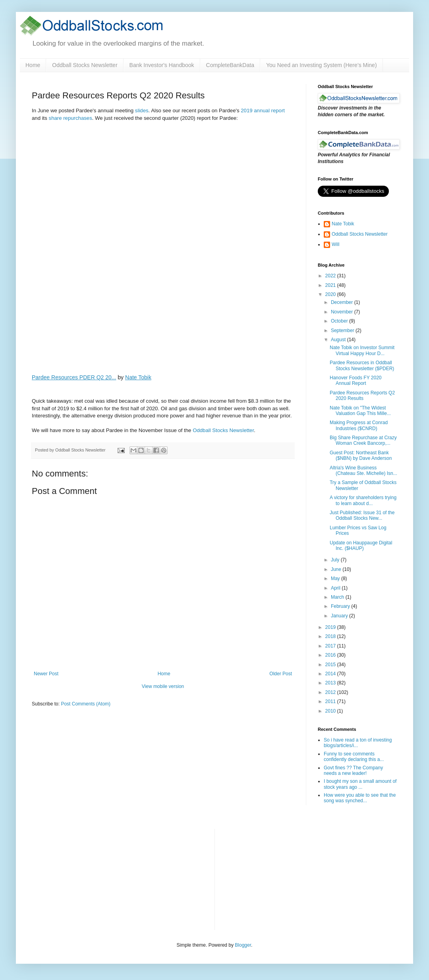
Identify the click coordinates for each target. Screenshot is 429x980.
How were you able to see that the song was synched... (360, 798)
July (336, 560)
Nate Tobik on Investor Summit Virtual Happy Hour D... (362, 350)
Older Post (281, 674)
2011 (331, 701)
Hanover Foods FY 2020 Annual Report (356, 380)
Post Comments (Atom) (86, 704)
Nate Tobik (138, 377)
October (340, 321)
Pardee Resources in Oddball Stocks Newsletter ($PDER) (362, 365)
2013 (331, 683)
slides (142, 110)
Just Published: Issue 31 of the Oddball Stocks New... (362, 515)
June (337, 569)
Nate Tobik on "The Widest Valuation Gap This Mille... (360, 411)
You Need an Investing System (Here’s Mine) (322, 65)
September (343, 331)
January (340, 616)
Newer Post (46, 674)
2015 (331, 665)
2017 (331, 646)
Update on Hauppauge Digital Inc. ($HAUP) (361, 546)
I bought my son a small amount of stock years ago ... (360, 784)
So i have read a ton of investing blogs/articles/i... (358, 743)
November (343, 312)
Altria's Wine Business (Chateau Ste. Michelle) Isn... (363, 471)
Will (335, 244)
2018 (331, 636)
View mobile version (163, 686)
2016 (331, 655)
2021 (331, 285)
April (336, 588)
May (336, 578)
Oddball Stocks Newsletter (85, 65)
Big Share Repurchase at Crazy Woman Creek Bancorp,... (363, 440)
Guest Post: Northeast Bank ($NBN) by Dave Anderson (361, 455)
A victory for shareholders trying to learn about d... (363, 500)
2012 (331, 692)
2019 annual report (263, 110)
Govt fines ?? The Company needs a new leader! (353, 771)
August (339, 340)
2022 (331, 276)
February (341, 606)
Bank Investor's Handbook (162, 65)
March (338, 597)
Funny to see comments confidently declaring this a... (354, 757)
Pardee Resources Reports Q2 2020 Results (362, 396)
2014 (331, 674)
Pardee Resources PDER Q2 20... (74, 377)
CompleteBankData (230, 65)
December (343, 302)
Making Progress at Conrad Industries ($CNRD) (359, 425)
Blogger (243, 945)
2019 (331, 627)
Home (33, 65)
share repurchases (71, 118)
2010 (331, 711)
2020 (331, 294)
